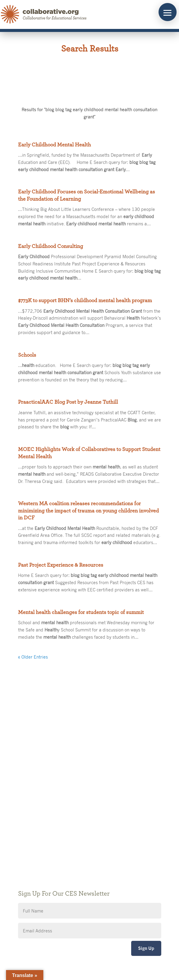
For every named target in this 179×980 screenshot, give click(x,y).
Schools (27, 355)
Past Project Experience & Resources (61, 565)
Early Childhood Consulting (51, 246)
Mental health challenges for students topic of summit (81, 612)
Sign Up (146, 948)
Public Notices (35, 814)
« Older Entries (33, 657)
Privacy (28, 832)
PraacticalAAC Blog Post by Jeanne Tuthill (68, 402)
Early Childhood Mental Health (54, 145)
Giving (27, 823)
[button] (168, 12)
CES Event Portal (38, 850)
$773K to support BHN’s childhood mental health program (85, 301)
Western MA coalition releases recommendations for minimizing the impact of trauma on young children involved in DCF (88, 511)
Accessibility (33, 841)
